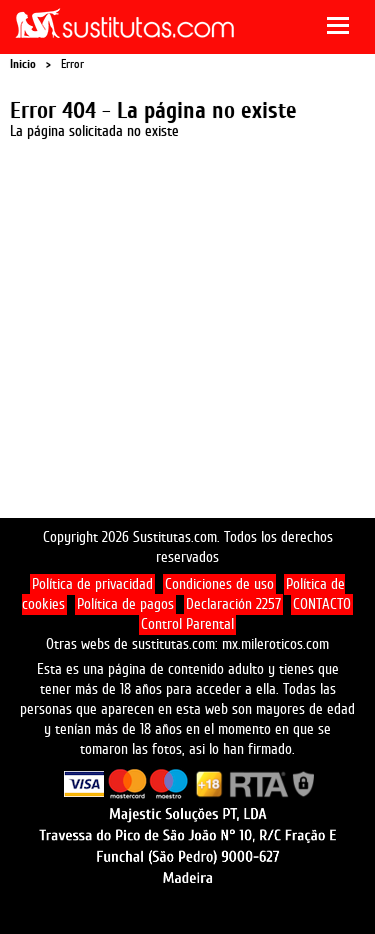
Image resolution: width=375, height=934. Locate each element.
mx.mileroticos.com (275, 644)
